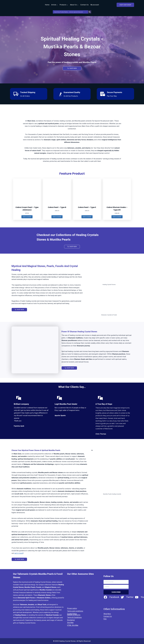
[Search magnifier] (90, 12)
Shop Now (107, 614)
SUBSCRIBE (116, 592)
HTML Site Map (73, 625)
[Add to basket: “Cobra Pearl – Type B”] (57, 217)
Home (47, 5)
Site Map (70, 623)
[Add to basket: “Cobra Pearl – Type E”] (87, 217)
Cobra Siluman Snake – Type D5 (117, 209)
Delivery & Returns (74, 615)
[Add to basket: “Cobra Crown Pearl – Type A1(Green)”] (27, 217)
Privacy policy (72, 608)
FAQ (105, 619)
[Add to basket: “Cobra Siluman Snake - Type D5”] (117, 217)
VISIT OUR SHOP (125, 5)
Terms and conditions (75, 611)
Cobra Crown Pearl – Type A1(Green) (27, 209)
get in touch (19, 553)
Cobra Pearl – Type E (87, 207)
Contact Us (84, 5)
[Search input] (71, 12)
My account (95, 5)
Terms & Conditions (74, 617)
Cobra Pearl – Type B (57, 207)
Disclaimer (71, 620)
